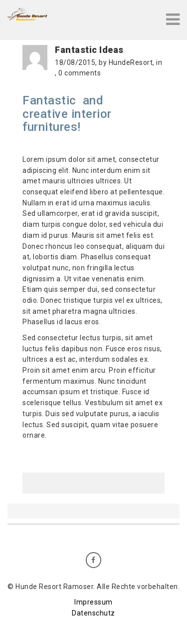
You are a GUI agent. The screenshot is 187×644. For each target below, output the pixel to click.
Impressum (93, 602)
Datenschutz (93, 613)
